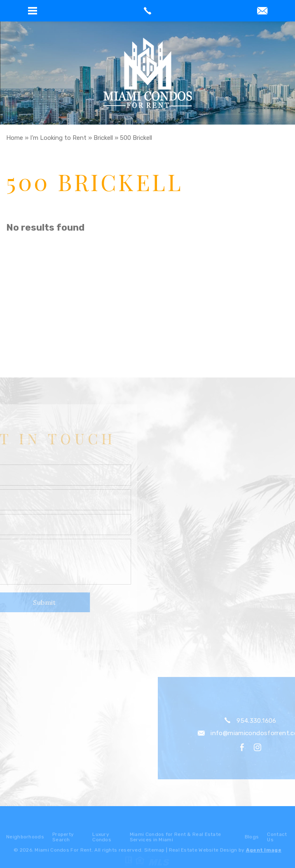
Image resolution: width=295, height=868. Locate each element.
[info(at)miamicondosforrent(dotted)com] (262, 12)
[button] (33, 11)
